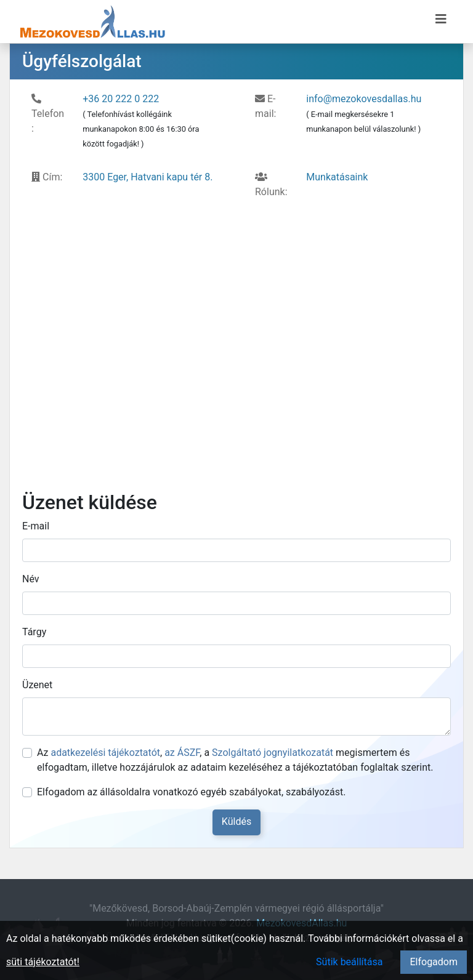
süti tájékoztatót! (43, 962)
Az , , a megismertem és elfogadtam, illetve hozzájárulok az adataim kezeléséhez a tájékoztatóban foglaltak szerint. (235, 760)
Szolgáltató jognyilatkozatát (273, 753)
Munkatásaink (337, 177)
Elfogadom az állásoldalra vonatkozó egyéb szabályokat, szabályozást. (191, 792)
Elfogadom (434, 962)
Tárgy (34, 632)
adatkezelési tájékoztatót (105, 753)
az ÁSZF (182, 753)
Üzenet (37, 685)
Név (31, 579)
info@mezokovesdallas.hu (364, 99)
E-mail (36, 526)
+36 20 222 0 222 (121, 99)
